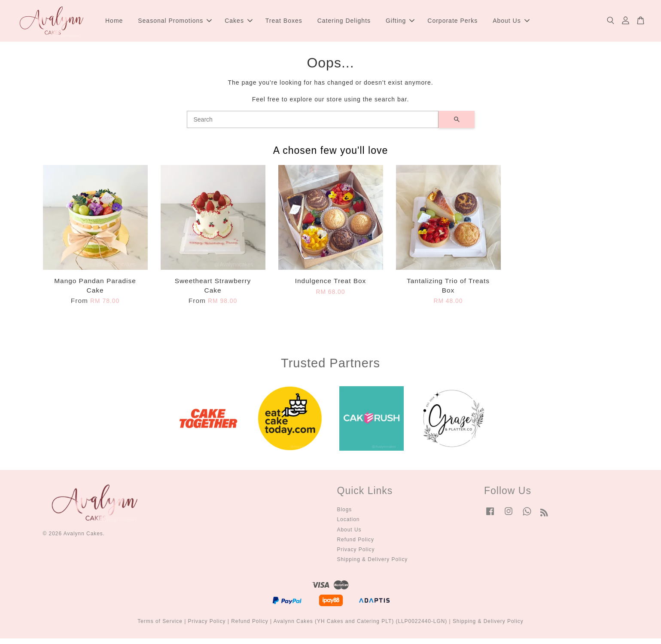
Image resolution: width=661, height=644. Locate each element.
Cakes (239, 23)
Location (349, 525)
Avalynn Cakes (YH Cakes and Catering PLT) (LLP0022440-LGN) (361, 627)
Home (114, 23)
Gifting (400, 23)
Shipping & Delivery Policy (373, 565)
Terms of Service (160, 627)
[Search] (313, 125)
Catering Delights (344, 23)
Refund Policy (356, 545)
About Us (511, 23)
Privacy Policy (356, 555)
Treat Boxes (284, 23)
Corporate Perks (452, 23)
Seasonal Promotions (175, 23)
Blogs (345, 515)
